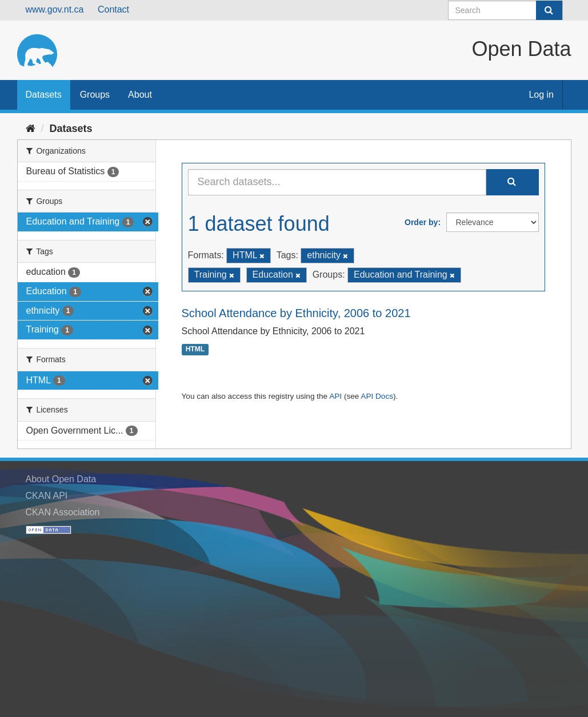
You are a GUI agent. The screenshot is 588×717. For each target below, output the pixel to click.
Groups (95, 95)
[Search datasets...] (337, 182)
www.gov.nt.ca (55, 9)
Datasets (44, 95)
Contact (113, 9)
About (140, 95)
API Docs (377, 396)
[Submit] (549, 10)
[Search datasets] (505, 10)
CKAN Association (63, 512)
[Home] (31, 129)
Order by (421, 222)
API (335, 396)
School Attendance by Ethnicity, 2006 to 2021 (296, 313)
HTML (195, 350)
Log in (541, 95)
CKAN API (47, 496)
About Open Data (61, 479)
